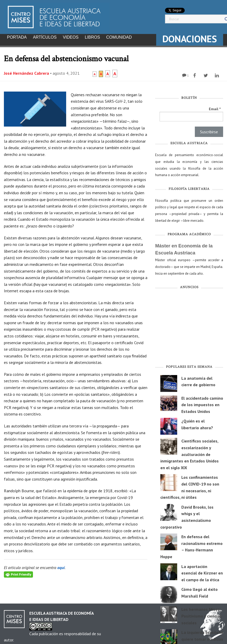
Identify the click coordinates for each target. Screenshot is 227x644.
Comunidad (119, 37)
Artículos (45, 37)
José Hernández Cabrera (26, 72)
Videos (71, 37)
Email (215, 107)
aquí (61, 566)
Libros (92, 37)
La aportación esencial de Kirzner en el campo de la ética (202, 572)
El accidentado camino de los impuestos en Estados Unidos (202, 403)
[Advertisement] (189, 326)
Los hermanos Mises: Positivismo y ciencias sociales (202, 614)
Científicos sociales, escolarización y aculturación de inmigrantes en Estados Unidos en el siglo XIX (190, 453)
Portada (17, 37)
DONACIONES (190, 39)
